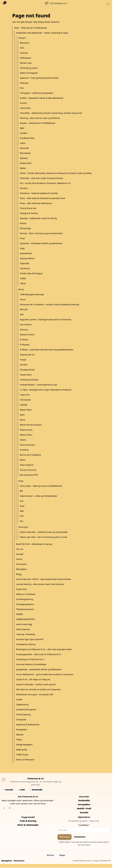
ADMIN (19, 614)
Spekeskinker (26, 253)
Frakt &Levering (23, 714)
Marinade (24, 148)
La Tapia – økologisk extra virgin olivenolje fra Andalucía (46, 390)
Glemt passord (23, 629)
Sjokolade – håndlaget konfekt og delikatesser (41, 243)
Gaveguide (21, 720)
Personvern (21, 564)
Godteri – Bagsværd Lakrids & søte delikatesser (42, 98)
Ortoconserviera (27, 445)
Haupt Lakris (26, 375)
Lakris (23, 143)
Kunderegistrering (25, 599)
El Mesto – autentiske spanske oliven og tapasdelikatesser (47, 350)
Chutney (24, 53)
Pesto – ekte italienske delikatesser (36, 203)
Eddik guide (22, 750)
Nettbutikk (36, 790)
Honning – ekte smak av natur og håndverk (40, 118)
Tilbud (23, 283)
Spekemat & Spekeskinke (28, 725)
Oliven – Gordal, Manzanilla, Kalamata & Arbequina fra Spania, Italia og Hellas (56, 173)
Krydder (24, 133)
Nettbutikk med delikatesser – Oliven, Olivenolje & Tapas (42, 33)
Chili (22, 48)
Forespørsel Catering (26, 644)
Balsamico (25, 43)
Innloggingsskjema (25, 604)
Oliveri (23, 440)
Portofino (24, 450)
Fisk (22, 88)
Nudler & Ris (26, 163)
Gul (21, 521)
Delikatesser (26, 58)
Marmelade (25, 153)
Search (19, 559)
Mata (22, 415)
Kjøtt (22, 128)
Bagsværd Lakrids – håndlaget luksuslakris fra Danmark (46, 320)
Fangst (23, 360)
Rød (22, 511)
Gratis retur (21, 589)
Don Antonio (26, 325)
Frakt (21, 790)
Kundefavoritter (27, 138)
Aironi (23, 299)
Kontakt (20, 554)
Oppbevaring (22, 704)
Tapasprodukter (27, 258)
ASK (22, 315)
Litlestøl (23, 405)
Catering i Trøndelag (26, 634)
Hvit (22, 516)
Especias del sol (27, 355)
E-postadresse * (84, 825)
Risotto (23, 223)
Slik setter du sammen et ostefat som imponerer (39, 689)
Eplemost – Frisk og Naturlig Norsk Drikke (39, 78)
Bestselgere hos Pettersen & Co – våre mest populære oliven (44, 649)
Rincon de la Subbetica (30, 455)
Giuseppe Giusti (27, 370)
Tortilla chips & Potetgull (31, 273)
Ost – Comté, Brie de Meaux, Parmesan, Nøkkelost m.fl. (45, 183)
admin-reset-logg (24, 624)
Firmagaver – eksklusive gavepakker (37, 93)
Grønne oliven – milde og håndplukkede (38, 496)
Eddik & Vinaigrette (29, 73)
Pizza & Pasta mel (28, 208)
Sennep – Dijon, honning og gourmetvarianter (41, 233)
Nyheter (20, 735)
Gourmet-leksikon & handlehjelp (31, 664)
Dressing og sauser (29, 68)
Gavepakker (22, 730)
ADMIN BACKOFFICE (26, 619)
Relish (23, 460)
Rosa (22, 506)
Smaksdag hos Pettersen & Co (30, 659)
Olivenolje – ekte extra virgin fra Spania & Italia (41, 178)
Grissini (23, 103)
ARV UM (24, 310)
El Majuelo (25, 345)
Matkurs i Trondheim (26, 594)
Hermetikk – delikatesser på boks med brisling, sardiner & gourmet (51, 113)
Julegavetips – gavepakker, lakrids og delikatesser (39, 669)
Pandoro (24, 188)
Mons (22, 420)
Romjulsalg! (25, 228)
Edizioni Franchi (27, 335)
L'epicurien (25, 395)
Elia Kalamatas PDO (29, 475)
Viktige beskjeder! (24, 745)
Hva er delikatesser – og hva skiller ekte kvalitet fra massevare (45, 674)
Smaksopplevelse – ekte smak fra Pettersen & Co (39, 654)
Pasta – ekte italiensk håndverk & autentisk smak (42, 198)
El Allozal (24, 340)
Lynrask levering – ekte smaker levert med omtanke (40, 584)
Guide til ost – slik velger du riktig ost (33, 679)
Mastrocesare (26, 430)
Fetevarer (24, 83)
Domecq (24, 330)
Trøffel (23, 278)
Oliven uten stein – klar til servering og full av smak (43, 537)
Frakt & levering (28, 821)
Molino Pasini (26, 435)
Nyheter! (24, 158)
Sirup (22, 238)
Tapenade (24, 263)
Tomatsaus (25, 268)
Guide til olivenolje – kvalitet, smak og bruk (36, 684)
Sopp (22, 248)
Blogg (19, 574)
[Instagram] (10, 809)
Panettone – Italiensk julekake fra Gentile (39, 193)
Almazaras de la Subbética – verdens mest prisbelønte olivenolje (50, 304)
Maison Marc (26, 410)
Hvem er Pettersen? (25, 760)
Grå (22, 501)
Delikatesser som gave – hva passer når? (35, 694)
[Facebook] (4, 809)
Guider (19, 699)
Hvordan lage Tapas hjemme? (30, 639)
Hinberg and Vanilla (29, 380)
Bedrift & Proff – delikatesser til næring (34, 544)
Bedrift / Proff (84, 808)
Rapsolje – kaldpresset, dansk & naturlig (38, 218)
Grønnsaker (25, 108)
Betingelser (21, 569)
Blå (21, 491)
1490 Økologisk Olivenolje (32, 294)
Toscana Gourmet (28, 470)
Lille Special (25, 400)
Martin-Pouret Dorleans (31, 425)
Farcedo (24, 365)
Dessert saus (26, 63)
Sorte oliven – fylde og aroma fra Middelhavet (41, 486)
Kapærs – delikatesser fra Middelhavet (38, 123)
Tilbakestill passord (25, 609)
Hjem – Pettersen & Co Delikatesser (31, 28)
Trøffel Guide (22, 755)
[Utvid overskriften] (108, 4)
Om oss (20, 549)
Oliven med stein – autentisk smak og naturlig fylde (44, 532)
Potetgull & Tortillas (29, 213)
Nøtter (23, 168)
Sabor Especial (27, 465)
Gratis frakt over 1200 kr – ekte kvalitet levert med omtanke (44, 579)
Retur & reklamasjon (28, 825)
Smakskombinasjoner (26, 709)
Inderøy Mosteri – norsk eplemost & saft (38, 385)
